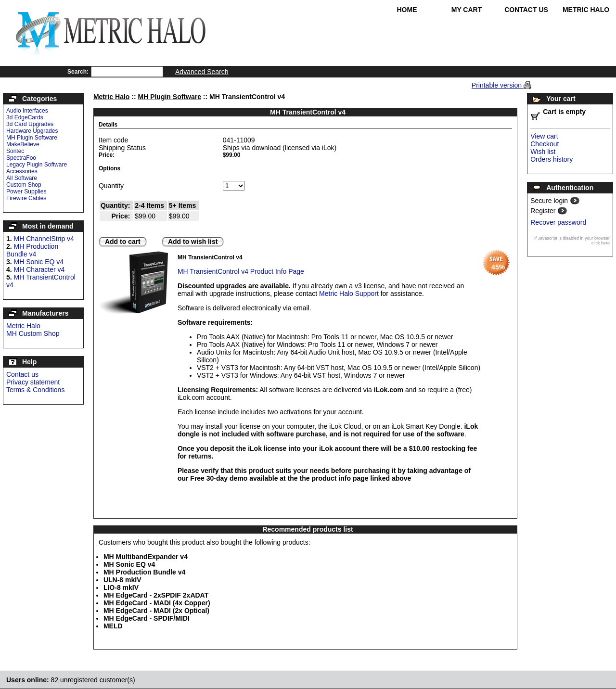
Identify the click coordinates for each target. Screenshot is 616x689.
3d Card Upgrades (30, 124)
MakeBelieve (23, 144)
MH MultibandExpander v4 (146, 557)
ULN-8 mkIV (122, 580)
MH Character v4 (39, 269)
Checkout (545, 144)
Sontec (15, 151)
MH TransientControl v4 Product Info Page (241, 271)
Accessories (22, 171)
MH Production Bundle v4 (32, 250)
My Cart (467, 10)
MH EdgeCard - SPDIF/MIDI (147, 618)
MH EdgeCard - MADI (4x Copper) (157, 603)
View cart (544, 136)
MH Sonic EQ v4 (39, 262)
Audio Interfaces (27, 111)
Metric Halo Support (349, 293)
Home (407, 10)
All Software (22, 178)
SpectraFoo (21, 158)
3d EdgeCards (25, 117)
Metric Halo (586, 10)
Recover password (558, 222)
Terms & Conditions (35, 390)
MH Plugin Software (32, 138)
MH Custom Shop (33, 333)
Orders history (552, 159)
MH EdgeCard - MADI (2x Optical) (156, 611)
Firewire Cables (26, 198)
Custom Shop (24, 185)
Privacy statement (33, 382)
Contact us (22, 374)
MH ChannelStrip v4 (44, 239)
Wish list (543, 152)
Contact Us (526, 10)
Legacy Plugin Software (37, 165)
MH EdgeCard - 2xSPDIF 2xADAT (156, 595)
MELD (113, 626)
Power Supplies (26, 191)
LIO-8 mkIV (121, 587)
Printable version (498, 85)
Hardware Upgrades (32, 131)
